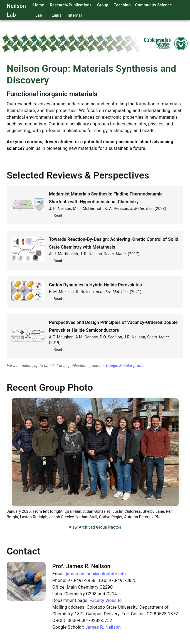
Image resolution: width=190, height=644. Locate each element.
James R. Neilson (103, 627)
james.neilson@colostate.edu (96, 574)
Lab (39, 15)
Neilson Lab (16, 10)
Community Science (154, 5)
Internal (75, 15)
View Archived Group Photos (95, 527)
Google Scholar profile (125, 366)
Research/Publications (71, 5)
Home (39, 5)
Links (56, 15)
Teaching (122, 5)
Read (58, 216)
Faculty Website (106, 600)
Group (103, 5)
